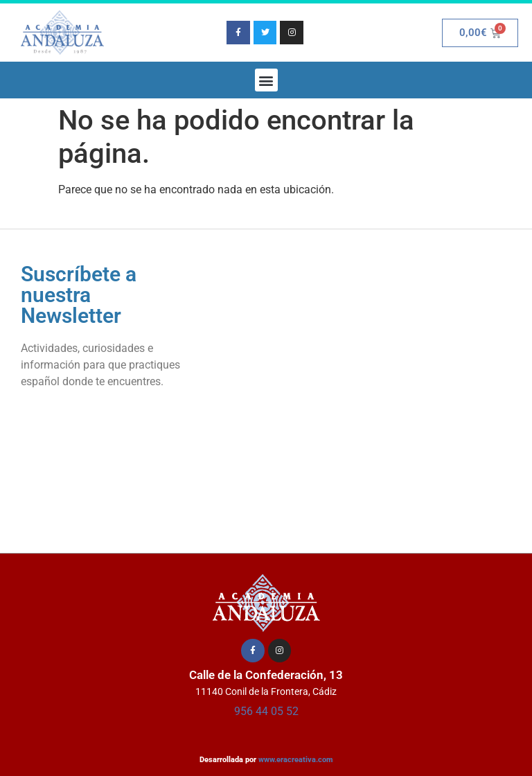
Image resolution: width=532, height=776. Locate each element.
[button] (266, 80)
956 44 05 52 (266, 711)
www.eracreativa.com (296, 760)
